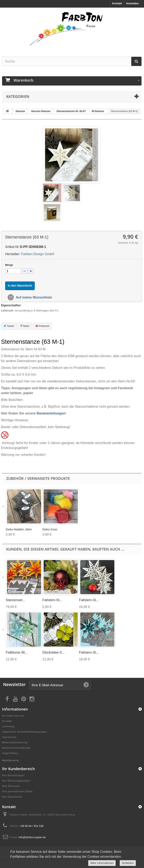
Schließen (128, 863)
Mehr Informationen (102, 863)
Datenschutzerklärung (16, 748)
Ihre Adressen (11, 786)
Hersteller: (13, 254)
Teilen (25, 326)
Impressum (9, 737)
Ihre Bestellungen (13, 775)
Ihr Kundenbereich (18, 769)
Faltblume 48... (17, 652)
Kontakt (117, 3)
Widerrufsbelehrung (15, 742)
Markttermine (10, 760)
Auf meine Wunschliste (34, 297)
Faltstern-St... (52, 600)
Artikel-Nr (12, 247)
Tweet (9, 326)
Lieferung (8, 726)
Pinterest (42, 326)
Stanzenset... (15, 600)
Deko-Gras (50, 529)
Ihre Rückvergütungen (16, 781)
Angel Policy (10, 753)
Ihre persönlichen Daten (17, 791)
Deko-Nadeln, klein (19, 529)
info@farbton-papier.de (32, 837)
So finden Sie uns (13, 716)
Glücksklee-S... (53, 652)
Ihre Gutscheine (12, 797)
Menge (9, 265)
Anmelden (132, 3)
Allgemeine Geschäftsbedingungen (24, 732)
